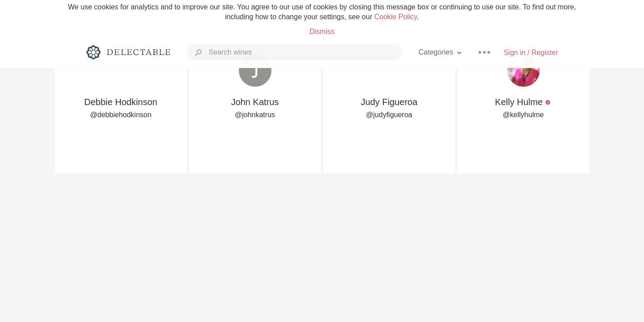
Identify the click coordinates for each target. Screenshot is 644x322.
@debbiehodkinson (121, 115)
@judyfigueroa (389, 115)
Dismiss (322, 32)
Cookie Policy (396, 17)
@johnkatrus (255, 115)
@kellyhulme (523, 115)
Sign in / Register (531, 53)
